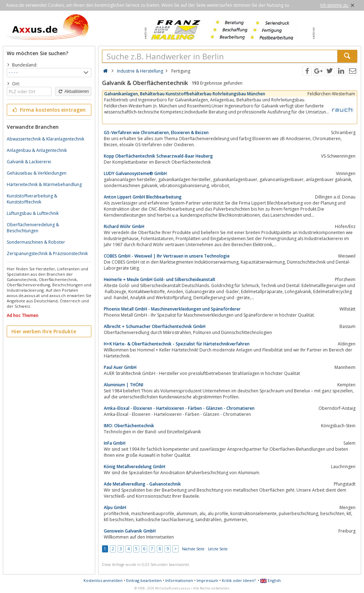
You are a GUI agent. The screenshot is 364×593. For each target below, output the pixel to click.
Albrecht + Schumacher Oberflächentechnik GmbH (155, 326)
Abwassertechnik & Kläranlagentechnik (45, 139)
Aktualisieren (73, 91)
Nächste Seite (193, 549)
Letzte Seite (218, 549)
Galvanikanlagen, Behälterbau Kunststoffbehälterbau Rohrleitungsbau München (185, 94)
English (271, 580)
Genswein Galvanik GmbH (130, 531)
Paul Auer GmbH (120, 367)
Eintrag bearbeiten (144, 580)
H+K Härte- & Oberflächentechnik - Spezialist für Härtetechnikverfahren (177, 344)
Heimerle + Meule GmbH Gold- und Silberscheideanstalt (160, 279)
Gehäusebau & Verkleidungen (37, 173)
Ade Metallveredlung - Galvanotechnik (142, 484)
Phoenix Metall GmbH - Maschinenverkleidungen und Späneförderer (172, 309)
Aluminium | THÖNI (124, 385)
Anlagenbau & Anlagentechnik (37, 150)
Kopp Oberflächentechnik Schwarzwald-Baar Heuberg (158, 156)
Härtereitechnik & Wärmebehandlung (44, 184)
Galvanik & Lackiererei (29, 162)
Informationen (179, 580)
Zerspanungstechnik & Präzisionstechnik (47, 253)
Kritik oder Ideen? (239, 580)
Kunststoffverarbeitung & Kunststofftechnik (32, 199)
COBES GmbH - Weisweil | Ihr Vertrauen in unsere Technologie (167, 256)
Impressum (207, 580)
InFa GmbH (115, 443)
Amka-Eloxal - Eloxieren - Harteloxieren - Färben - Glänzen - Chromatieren (179, 408)
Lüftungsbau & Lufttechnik (33, 213)
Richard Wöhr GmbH (124, 226)
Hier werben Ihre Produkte (44, 331)
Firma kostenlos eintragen (49, 110)
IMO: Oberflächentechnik (129, 426)
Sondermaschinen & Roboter (36, 242)
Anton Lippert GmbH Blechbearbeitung (143, 197)
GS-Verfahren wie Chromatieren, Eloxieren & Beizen (156, 133)
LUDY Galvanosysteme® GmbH (135, 173)
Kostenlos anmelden (103, 580)
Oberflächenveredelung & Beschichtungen (33, 228)
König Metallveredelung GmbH (135, 467)
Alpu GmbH (115, 507)
